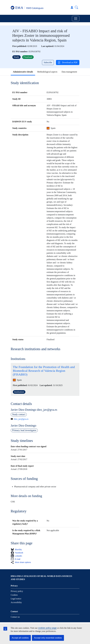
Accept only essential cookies (48, 638)
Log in (72, 7)
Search (76, 7)
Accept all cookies (20, 638)
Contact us (15, 617)
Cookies (14, 595)
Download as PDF (68, 62)
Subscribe (48, 62)
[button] (17, 550)
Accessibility (16, 602)
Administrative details (23, 72)
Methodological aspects (47, 72)
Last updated (47, 46)
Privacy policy (17, 591)
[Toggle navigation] (76, 19)
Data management (69, 72)
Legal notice (16, 599)
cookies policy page (47, 628)
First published (19, 46)
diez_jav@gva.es (21, 419)
